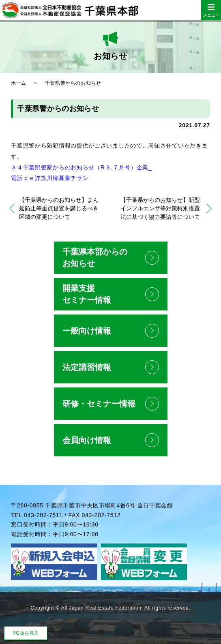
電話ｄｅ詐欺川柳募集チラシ (50, 178)
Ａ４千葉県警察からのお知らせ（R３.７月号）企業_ (81, 167)
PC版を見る (26, 633)
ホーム (19, 83)
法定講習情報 (87, 367)
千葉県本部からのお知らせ (95, 258)
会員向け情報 (87, 440)
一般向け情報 (87, 331)
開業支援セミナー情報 (87, 294)
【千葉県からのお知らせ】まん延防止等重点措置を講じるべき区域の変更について (59, 208)
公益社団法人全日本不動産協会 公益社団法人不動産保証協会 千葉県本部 (110, 10)
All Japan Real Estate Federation (101, 608)
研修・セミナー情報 (99, 404)
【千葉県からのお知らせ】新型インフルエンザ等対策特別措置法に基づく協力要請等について (160, 208)
